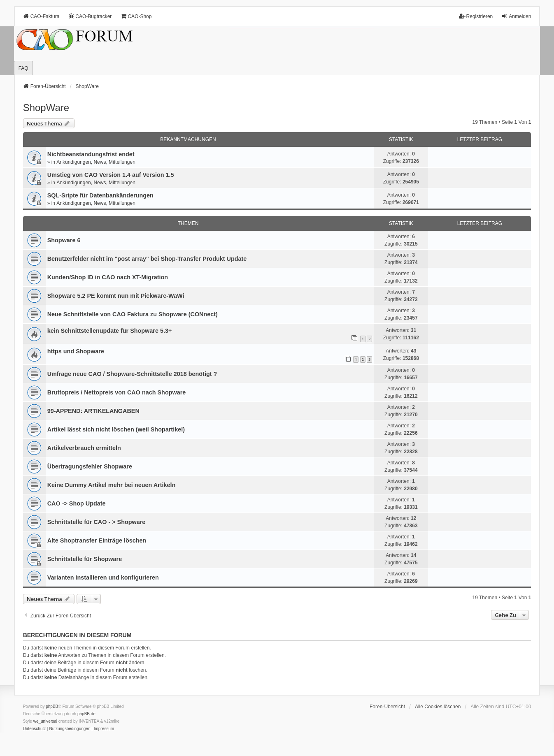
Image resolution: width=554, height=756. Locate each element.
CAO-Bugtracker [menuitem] (90, 16)
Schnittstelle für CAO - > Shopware (97, 522)
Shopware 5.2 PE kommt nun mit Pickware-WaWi (116, 296)
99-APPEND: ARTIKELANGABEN (93, 411)
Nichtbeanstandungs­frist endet (91, 154)
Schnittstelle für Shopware (85, 559)
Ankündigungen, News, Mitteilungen (96, 162)
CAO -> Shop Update (77, 503)
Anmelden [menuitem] (516, 16)
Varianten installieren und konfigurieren (103, 577)
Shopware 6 (64, 240)
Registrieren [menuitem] (476, 16)
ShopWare (46, 108)
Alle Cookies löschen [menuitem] (438, 707)
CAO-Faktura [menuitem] (41, 16)
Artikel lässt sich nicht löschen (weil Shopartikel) (116, 429)
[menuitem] (35, 729)
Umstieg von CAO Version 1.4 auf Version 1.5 (111, 175)
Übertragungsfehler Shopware (90, 466)
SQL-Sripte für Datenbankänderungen (100, 195)
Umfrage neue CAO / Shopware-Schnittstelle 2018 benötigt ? (132, 374)
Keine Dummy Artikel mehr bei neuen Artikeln (112, 485)
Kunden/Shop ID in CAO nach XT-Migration (108, 277)
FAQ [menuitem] (23, 68)
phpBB (52, 706)
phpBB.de (86, 714)
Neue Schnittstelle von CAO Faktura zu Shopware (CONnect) (133, 314)
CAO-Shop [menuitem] (136, 16)
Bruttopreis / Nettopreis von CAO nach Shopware (117, 392)
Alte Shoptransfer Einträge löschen (97, 540)
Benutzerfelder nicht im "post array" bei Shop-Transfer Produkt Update (147, 259)
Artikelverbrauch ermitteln (84, 448)
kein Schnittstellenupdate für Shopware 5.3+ (110, 331)
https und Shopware (76, 351)
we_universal (45, 721)
